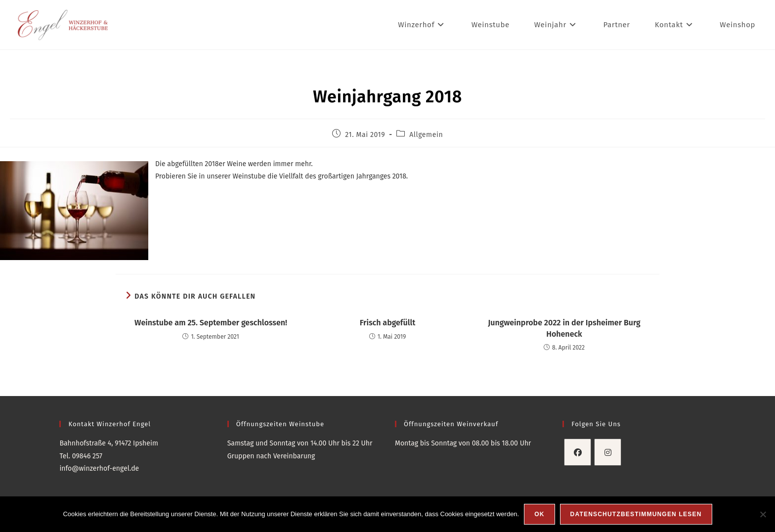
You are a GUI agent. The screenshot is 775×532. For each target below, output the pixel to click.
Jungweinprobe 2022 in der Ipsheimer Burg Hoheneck (564, 328)
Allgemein (426, 135)
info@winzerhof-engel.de (99, 468)
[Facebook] (578, 452)
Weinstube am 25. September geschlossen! (211, 323)
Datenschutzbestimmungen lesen (636, 514)
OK (539, 514)
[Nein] (763, 514)
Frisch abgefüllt (387, 323)
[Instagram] (608, 452)
